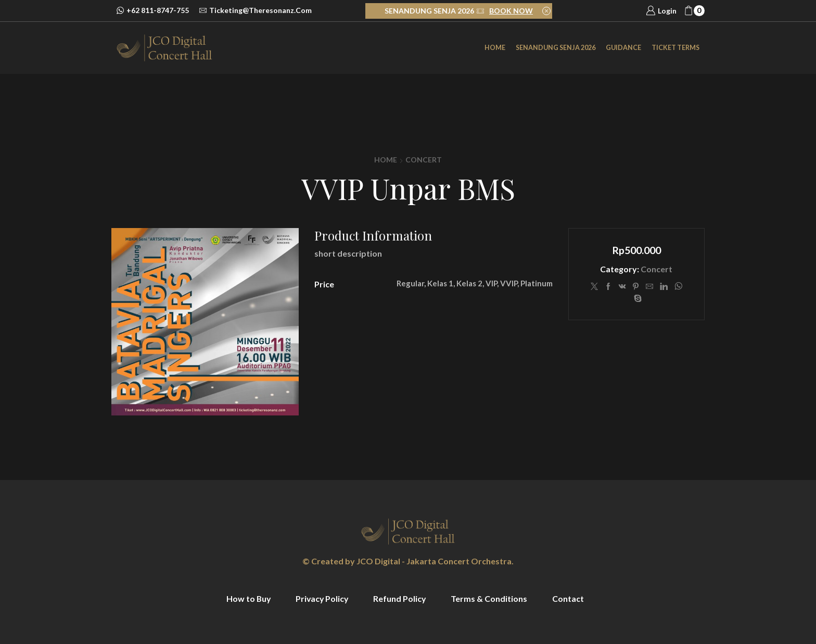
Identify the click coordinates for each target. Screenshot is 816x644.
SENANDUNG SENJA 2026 (556, 48)
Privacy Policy (322, 598)
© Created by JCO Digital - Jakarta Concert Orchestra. (408, 561)
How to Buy (247, 598)
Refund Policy (401, 598)
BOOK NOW (511, 11)
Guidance (623, 48)
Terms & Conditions (490, 598)
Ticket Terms (675, 48)
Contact (570, 598)
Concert (424, 160)
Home (495, 48)
